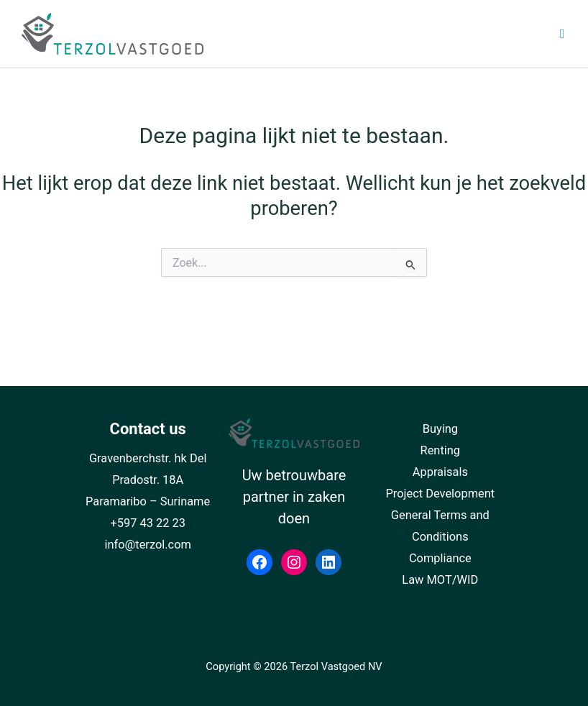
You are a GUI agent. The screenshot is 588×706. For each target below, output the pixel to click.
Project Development (440, 494)
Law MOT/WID (440, 580)
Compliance (440, 558)
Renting (441, 450)
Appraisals (440, 472)
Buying (440, 429)
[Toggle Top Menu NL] (480, 34)
